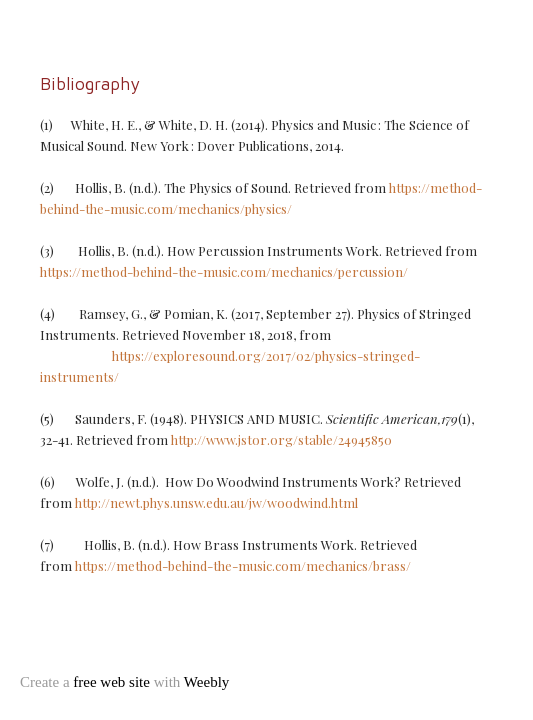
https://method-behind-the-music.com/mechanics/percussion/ (224, 271)
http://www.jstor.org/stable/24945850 (281, 439)
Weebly (206, 682)
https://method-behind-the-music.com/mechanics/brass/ (243, 565)
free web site (111, 682)
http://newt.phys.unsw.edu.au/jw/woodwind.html (216, 502)
